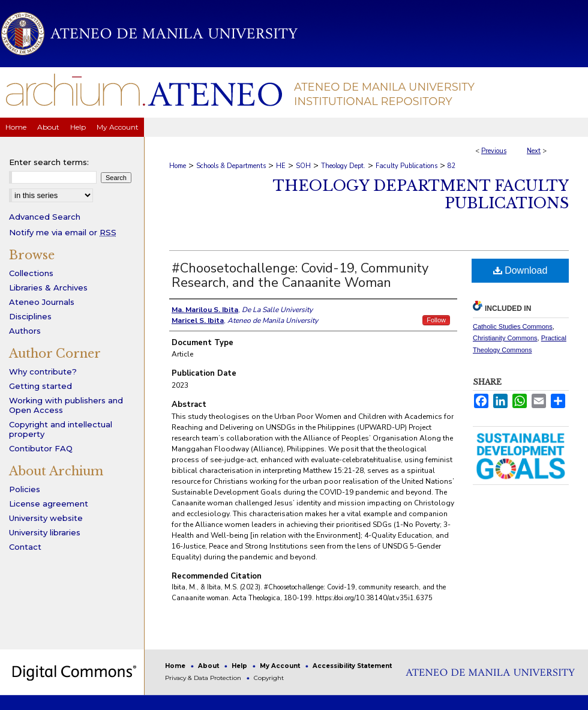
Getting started (40, 386)
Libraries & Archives (48, 287)
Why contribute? (43, 372)
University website (46, 518)
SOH (303, 166)
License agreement (49, 504)
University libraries (45, 532)
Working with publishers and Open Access (66, 405)
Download (520, 270)
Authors (25, 331)
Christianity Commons (505, 338)
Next (534, 151)
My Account (281, 666)
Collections (31, 273)
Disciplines (30, 316)
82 (452, 166)
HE (281, 166)
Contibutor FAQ (41, 448)
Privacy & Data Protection (204, 678)
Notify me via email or (63, 232)
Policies (25, 489)
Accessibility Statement (352, 666)
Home (178, 166)
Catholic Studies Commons (513, 326)
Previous (494, 151)
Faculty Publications (406, 166)
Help (240, 666)
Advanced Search (45, 217)
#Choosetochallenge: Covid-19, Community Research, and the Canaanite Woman (300, 275)
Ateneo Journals (42, 302)
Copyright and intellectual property (61, 429)
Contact (25, 547)
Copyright (269, 678)
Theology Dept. (343, 166)
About (209, 666)
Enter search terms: (49, 162)
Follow (436, 320)
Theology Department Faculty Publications (421, 194)
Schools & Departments (231, 166)
